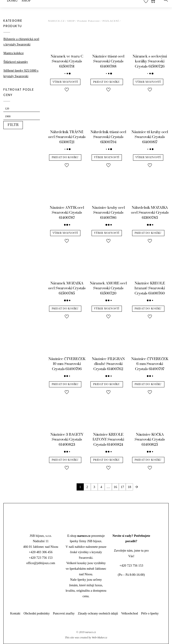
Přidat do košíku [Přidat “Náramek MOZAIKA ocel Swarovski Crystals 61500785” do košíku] (65, 309)
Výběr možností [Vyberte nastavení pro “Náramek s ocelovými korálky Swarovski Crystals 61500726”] (148, 82)
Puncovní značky (64, 613)
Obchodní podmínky (37, 613)
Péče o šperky (150, 613)
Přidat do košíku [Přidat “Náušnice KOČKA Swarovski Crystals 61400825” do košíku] (148, 460)
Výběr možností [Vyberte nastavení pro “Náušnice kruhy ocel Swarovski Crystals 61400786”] (107, 233)
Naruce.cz (56, 21)
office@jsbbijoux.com (41, 563)
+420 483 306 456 (41, 552)
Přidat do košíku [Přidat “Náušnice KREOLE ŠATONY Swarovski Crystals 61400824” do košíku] (107, 460)
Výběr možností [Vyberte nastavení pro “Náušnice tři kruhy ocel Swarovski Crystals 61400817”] (148, 157)
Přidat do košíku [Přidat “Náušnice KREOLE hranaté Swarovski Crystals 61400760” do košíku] (148, 309)
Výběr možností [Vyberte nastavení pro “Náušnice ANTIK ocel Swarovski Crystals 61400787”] (65, 233)
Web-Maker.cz (100, 638)
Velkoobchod (130, 613)
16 (115, 487)
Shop (71, 21)
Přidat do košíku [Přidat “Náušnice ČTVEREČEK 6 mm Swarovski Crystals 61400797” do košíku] (148, 384)
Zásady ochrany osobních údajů (98, 613)
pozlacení (111, 21)
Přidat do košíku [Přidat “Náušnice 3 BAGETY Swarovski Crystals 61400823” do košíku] (65, 460)
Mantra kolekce (13, 53)
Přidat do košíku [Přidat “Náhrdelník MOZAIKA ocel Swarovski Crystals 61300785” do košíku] (148, 233)
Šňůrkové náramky (16, 62)
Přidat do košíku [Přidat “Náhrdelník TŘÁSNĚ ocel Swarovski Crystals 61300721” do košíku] (65, 157)
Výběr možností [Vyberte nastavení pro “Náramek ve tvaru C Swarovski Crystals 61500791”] (65, 82)
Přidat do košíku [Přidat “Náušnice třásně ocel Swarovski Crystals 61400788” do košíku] (107, 82)
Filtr (13, 125)
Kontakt (15, 613)
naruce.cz (90, 632)
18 (129, 487)
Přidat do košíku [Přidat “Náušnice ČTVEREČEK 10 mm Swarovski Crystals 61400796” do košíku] (65, 384)
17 (122, 487)
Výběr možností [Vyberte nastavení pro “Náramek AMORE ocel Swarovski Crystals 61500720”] (107, 309)
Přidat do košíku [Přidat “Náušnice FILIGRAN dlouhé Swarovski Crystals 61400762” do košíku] (107, 384)
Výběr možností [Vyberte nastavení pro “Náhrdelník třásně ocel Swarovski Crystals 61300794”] (107, 157)
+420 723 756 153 (41, 558)
